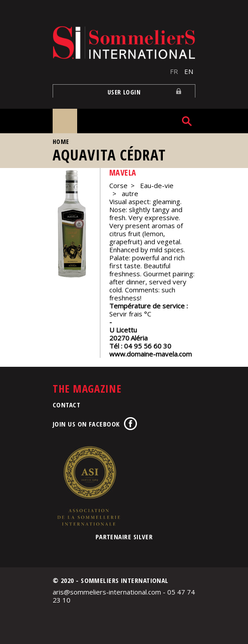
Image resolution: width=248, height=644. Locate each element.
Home (61, 142)
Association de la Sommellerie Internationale (88, 486)
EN (189, 71)
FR (174, 71)
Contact (66, 405)
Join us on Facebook (86, 424)
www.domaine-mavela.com (151, 354)
